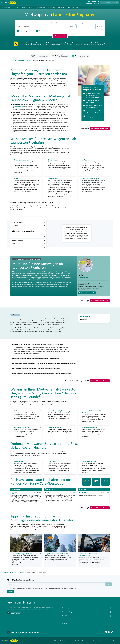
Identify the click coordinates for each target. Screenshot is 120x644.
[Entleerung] (47, 26)
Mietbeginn (53, 23)
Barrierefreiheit (90, 641)
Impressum (103, 641)
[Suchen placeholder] (109, 584)
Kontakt (97, 4)
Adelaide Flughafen (28, 240)
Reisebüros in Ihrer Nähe (64, 7)
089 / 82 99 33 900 (16, 612)
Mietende (80, 23)
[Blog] (112, 632)
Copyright (110, 641)
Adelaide (28, 237)
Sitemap (115, 641)
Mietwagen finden (60, 36)
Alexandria (28, 247)
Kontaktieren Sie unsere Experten (87, 293)
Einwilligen (11, 592)
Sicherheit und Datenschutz (78, 641)
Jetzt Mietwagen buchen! (99, 129)
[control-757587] (58, 26)
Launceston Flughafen (28, 222)
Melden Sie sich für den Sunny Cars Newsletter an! (26, 632)
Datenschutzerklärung (71, 588)
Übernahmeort (21, 23)
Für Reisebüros (76, 7)
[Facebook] (106, 632)
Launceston (28, 226)
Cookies (97, 641)
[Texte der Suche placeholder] (56, 584)
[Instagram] (109, 632)
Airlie (28, 244)
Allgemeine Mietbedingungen (62, 641)
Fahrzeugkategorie (19, 106)
